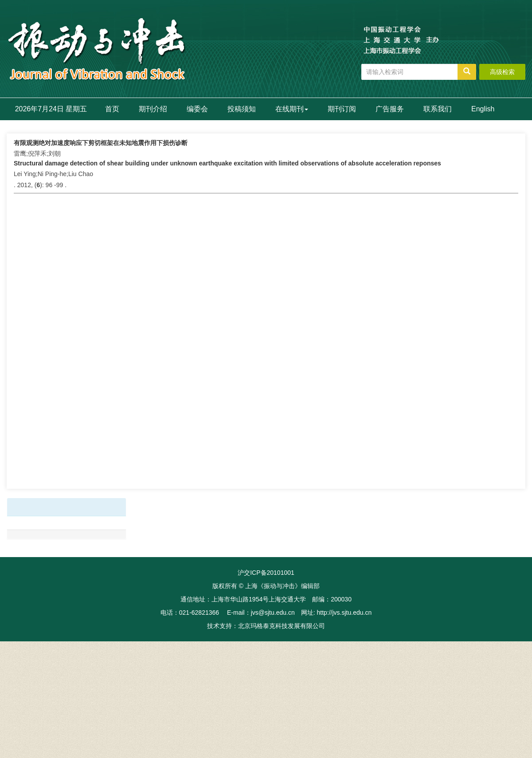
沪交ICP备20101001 (266, 573)
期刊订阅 (342, 109)
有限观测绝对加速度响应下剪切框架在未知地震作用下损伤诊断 (101, 143)
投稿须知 (242, 109)
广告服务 (390, 109)
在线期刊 (292, 109)
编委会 (197, 109)
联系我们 (438, 109)
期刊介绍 (153, 109)
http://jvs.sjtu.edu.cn (344, 613)
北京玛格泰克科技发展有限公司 (282, 626)
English (483, 109)
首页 (112, 109)
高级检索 (502, 72)
